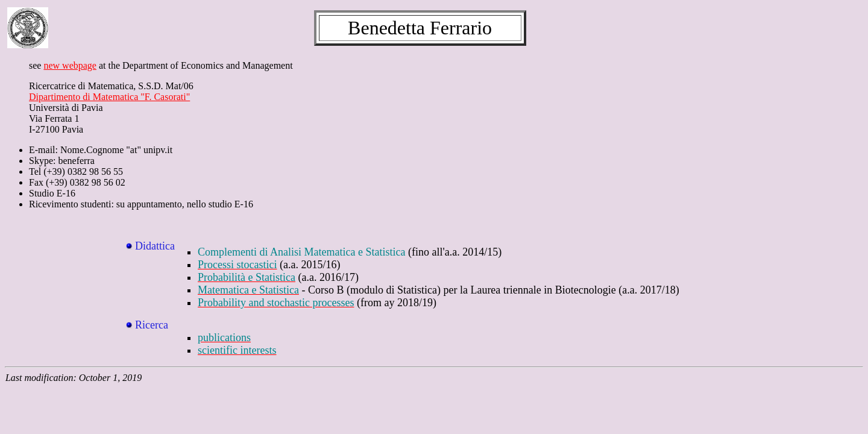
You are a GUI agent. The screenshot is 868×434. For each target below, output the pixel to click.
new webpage (70, 65)
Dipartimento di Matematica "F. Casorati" (109, 97)
